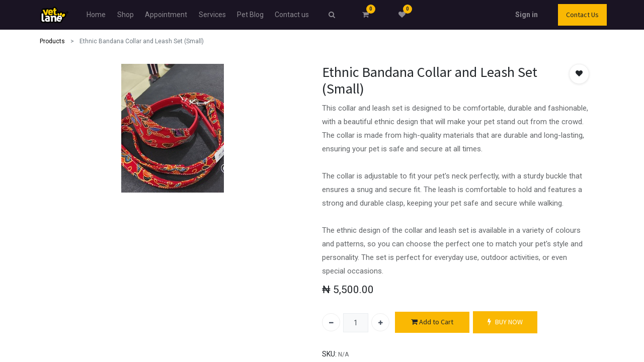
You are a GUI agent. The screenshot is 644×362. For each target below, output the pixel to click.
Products (52, 41)
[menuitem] (96, 15)
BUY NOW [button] (505, 322)
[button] (579, 74)
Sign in (527, 15)
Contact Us (582, 15)
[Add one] (380, 322)
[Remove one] (331, 322)
